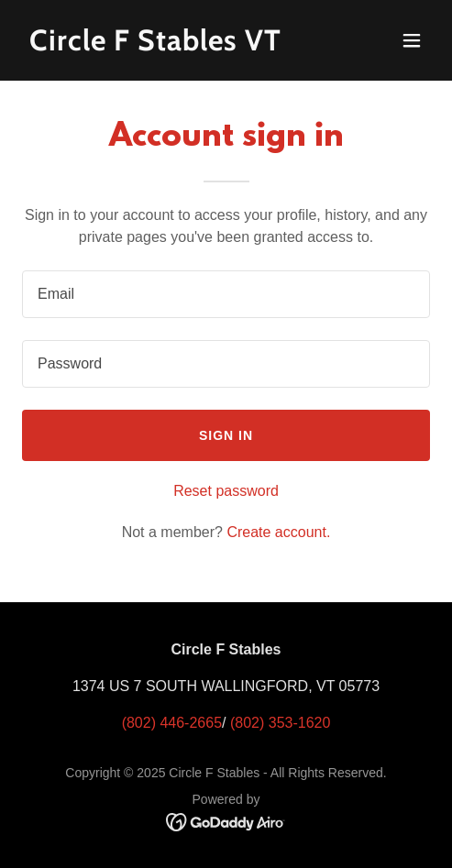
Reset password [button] (226, 491)
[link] (165, 45)
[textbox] (226, 294)
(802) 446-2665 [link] (172, 723)
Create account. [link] (278, 532)
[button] (412, 40)
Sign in (226, 435)
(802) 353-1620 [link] (280, 723)
